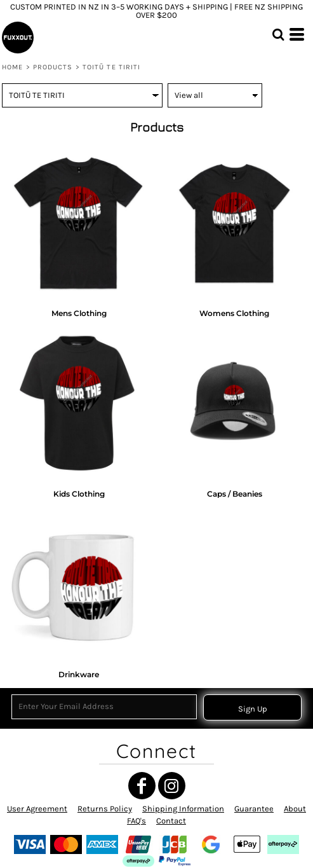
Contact (171, 821)
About (295, 809)
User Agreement (37, 809)
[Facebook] (142, 786)
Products (53, 67)
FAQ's (137, 821)
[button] (278, 34)
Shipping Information (183, 809)
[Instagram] (172, 786)
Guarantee (254, 809)
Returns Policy (105, 809)
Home (12, 67)
